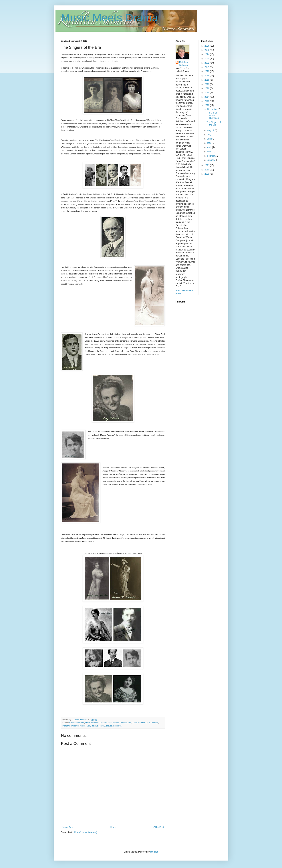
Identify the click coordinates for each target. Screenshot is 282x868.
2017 (207, 84)
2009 (207, 174)
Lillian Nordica (139, 723)
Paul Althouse (106, 726)
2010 (207, 170)
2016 (207, 88)
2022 (207, 63)
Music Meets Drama (109, 18)
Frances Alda (126, 723)
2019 (207, 76)
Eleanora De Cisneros (109, 723)
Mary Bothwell (93, 726)
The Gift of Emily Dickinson (213, 115)
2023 (207, 59)
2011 (207, 165)
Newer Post (67, 827)
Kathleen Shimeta (184, 64)
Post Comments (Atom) (86, 832)
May (209, 143)
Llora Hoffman (152, 723)
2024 (207, 54)
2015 (207, 93)
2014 (207, 97)
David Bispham (92, 723)
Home (113, 827)
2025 (207, 50)
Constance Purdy (77, 723)
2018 (207, 80)
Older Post (159, 827)
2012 (207, 105)
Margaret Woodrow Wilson (74, 726)
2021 (207, 67)
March (210, 152)
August (211, 130)
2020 (207, 71)
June (210, 139)
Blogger (154, 852)
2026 (207, 46)
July (209, 135)
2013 (207, 101)
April (209, 147)
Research (117, 726)
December (212, 109)
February (212, 156)
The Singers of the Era (214, 124)
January (211, 160)
